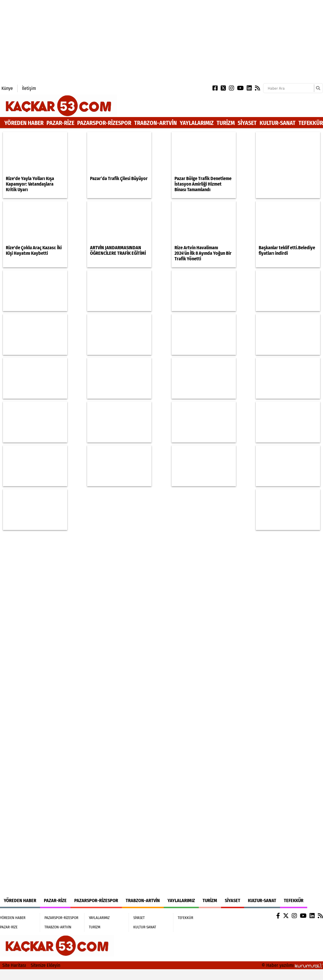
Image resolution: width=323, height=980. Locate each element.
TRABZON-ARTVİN (156, 123)
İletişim (29, 88)
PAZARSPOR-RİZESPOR (104, 123)
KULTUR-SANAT (278, 123)
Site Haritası (14, 965)
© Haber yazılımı (292, 965)
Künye (7, 88)
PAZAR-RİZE (60, 123)
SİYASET (247, 123)
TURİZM (226, 123)
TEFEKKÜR (311, 123)
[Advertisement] (89, 41)
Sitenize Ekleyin (45, 965)
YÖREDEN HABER (24, 123)
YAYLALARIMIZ (197, 123)
